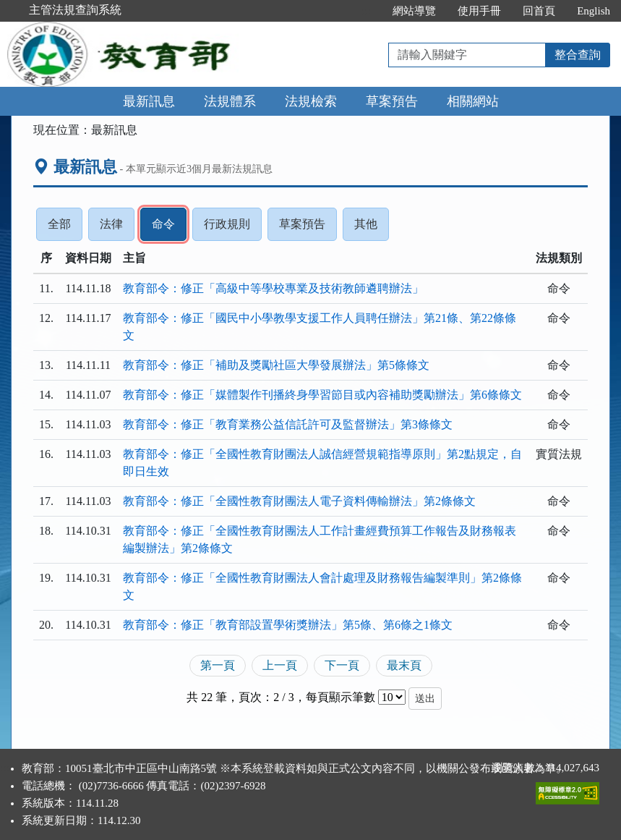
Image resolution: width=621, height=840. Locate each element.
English (594, 11)
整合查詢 (578, 55)
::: (367, 11)
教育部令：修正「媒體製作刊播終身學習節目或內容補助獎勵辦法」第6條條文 (322, 395)
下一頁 (342, 665)
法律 (117, 228)
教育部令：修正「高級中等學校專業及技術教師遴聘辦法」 (273, 288)
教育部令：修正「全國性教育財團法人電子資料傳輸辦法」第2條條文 (299, 501)
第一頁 (218, 665)
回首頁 (539, 11)
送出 (425, 699)
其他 (372, 228)
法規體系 (230, 101)
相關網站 (473, 101)
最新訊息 (149, 101)
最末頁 (404, 665)
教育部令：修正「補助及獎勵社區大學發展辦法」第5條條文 (276, 365)
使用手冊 (479, 11)
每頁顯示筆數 (341, 697)
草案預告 (392, 101)
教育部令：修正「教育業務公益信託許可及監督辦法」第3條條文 (288, 424)
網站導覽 (414, 11)
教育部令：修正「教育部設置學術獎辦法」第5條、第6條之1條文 (288, 625)
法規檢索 (311, 101)
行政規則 (233, 228)
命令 (169, 228)
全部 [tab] (65, 228)
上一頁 (280, 665)
